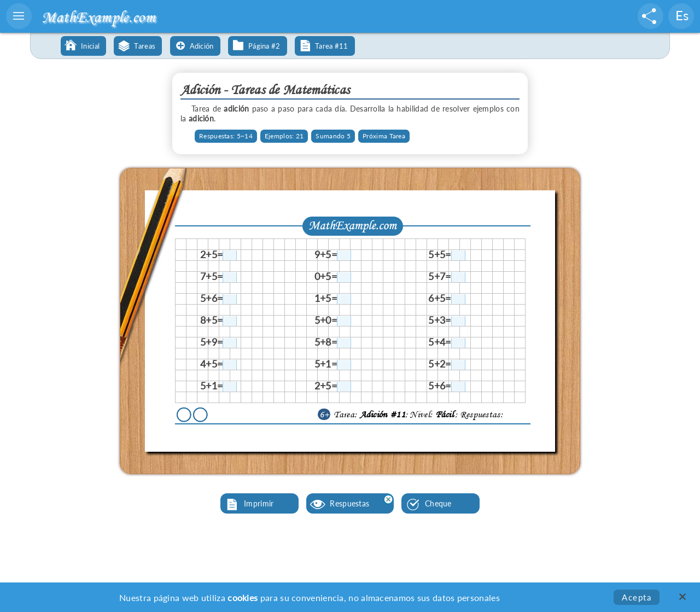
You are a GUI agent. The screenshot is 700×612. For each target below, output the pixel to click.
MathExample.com (98, 17)
